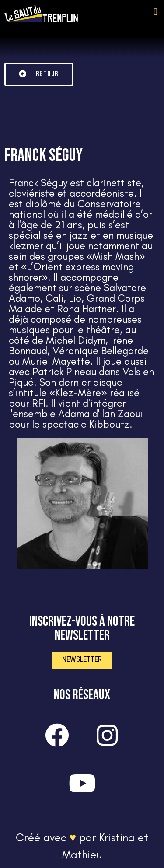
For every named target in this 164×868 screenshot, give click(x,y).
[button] (155, 12)
